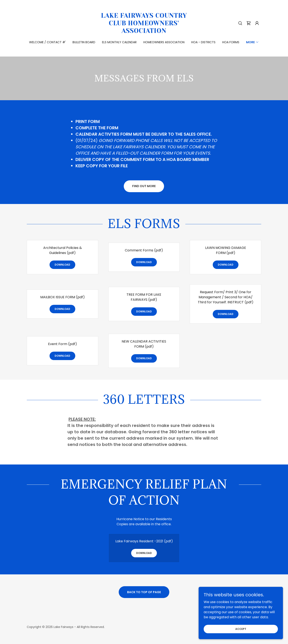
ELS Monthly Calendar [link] (119, 42)
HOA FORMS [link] (231, 42)
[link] (144, 32)
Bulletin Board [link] (84, 42)
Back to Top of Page (144, 592)
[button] (257, 23)
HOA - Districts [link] (203, 42)
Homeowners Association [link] (164, 42)
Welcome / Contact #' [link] (47, 42)
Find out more (144, 186)
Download (62, 265)
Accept (241, 629)
